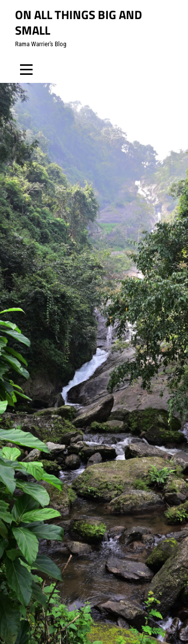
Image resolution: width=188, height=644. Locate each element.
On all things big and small (78, 22)
